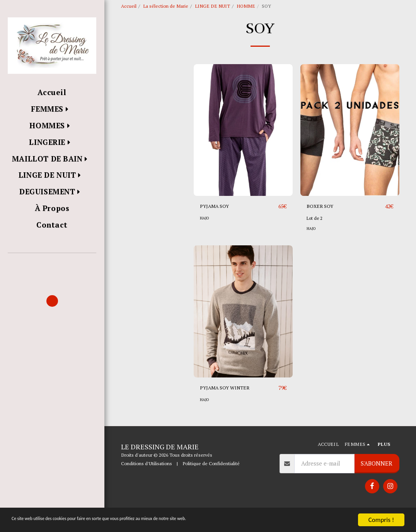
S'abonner (377, 481)
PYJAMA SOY (217, 224)
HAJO (205, 236)
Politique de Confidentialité (211, 481)
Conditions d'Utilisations (147, 481)
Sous (140, 129)
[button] (52, 264)
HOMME (246, 6)
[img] (243, 148)
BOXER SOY (322, 224)
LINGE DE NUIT (212, 6)
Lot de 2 (315, 236)
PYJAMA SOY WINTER (229, 406)
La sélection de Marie (166, 6)
